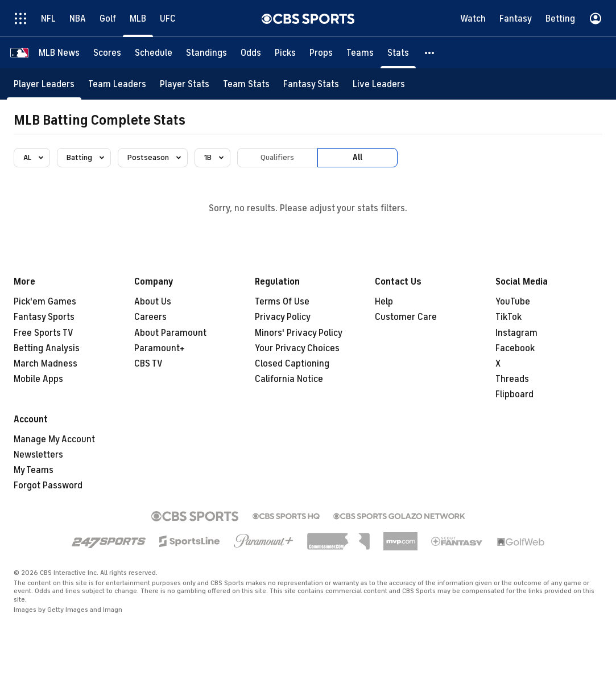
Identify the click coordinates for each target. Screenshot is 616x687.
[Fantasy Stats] (311, 84)
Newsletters (38, 455)
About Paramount (170, 333)
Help (384, 302)
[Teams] (360, 53)
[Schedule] (154, 53)
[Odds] (251, 53)
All (357, 157)
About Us (153, 302)
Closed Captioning (292, 364)
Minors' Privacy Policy (299, 333)
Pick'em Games (45, 302)
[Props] (321, 53)
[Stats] (398, 53)
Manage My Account (54, 439)
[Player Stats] (185, 84)
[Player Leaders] (44, 84)
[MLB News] (59, 53)
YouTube (513, 302)
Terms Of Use (282, 302)
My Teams (34, 470)
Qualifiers (277, 157)
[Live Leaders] (379, 84)
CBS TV (148, 364)
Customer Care (406, 317)
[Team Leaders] (117, 84)
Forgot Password (48, 486)
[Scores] (107, 53)
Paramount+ (160, 348)
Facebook (515, 348)
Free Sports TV (44, 333)
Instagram (516, 333)
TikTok (508, 317)
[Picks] (285, 53)
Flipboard (514, 394)
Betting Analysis (47, 348)
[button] (430, 53)
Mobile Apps (38, 379)
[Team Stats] (246, 84)
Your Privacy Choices (297, 348)
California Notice (289, 379)
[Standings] (206, 53)
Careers (150, 317)
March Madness (46, 364)
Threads (512, 379)
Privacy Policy (283, 317)
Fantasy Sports (44, 317)
